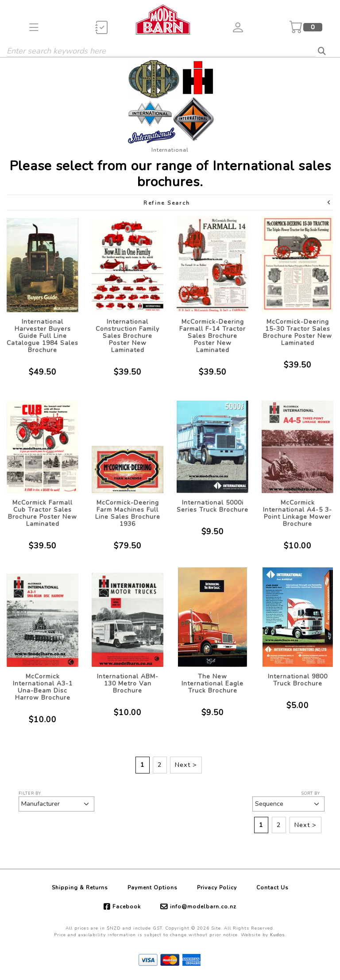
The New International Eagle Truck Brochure (212, 683)
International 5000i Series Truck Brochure (212, 506)
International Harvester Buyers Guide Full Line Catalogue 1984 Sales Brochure (42, 336)
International (170, 150)
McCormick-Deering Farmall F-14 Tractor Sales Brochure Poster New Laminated (212, 336)
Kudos (277, 935)
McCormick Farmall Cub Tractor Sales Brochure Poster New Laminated (42, 513)
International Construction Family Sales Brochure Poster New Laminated (127, 336)
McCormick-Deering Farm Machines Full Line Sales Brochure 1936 (128, 513)
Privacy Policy (217, 888)
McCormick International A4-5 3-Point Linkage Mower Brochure (297, 513)
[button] (34, 27)
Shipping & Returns (80, 888)
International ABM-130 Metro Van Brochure (128, 683)
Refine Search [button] (238, 203)
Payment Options (153, 888)
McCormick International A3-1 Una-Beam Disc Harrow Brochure (43, 687)
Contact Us (272, 888)
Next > (186, 765)
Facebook (127, 907)
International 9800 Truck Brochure (298, 680)
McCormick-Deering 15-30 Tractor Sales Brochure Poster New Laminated (297, 332)
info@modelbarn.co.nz (203, 907)
